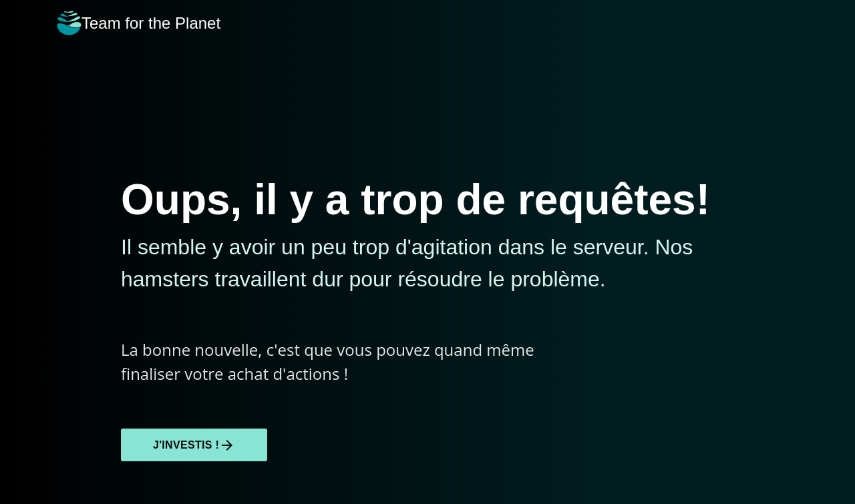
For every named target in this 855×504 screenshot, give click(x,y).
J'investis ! (194, 445)
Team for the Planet (139, 23)
